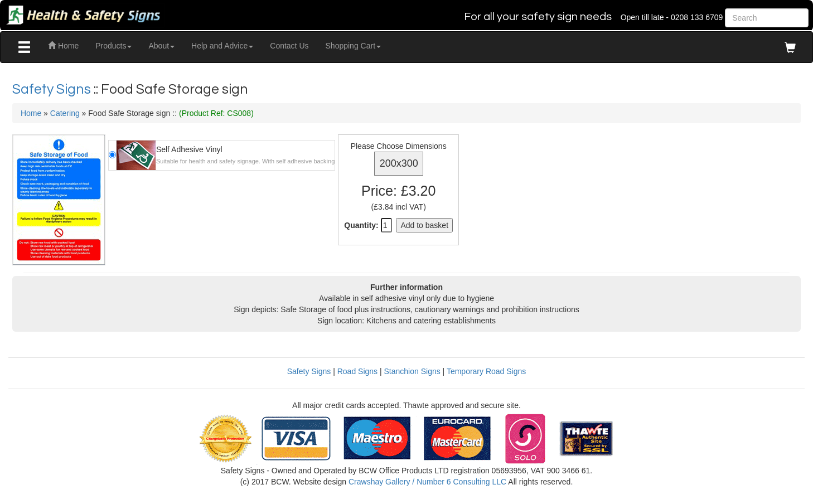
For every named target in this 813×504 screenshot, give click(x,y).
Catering (65, 113)
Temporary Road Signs (486, 371)
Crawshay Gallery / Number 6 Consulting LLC (427, 482)
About (161, 46)
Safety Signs (53, 89)
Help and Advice (222, 46)
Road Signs (357, 371)
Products (113, 46)
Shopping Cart (354, 46)
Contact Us (289, 46)
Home (63, 46)
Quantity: (361, 225)
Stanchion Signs (412, 371)
